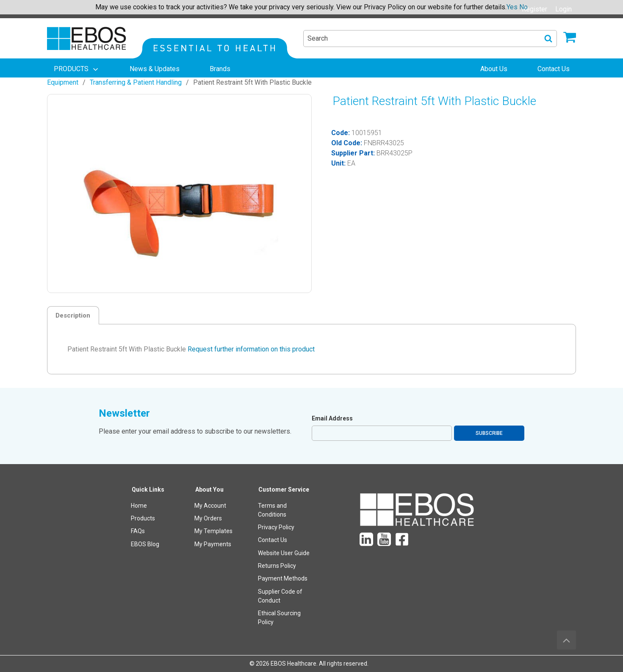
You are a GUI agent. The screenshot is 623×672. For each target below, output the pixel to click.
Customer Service (284, 489)
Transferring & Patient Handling (136, 82)
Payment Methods (283, 578)
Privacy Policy (276, 527)
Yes (512, 7)
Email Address (332, 418)
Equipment (63, 82)
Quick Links (148, 489)
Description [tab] (73, 315)
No (523, 7)
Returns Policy (277, 566)
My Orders (208, 518)
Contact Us (273, 540)
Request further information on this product (251, 349)
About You (209, 489)
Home (139, 506)
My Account (210, 506)
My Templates (213, 531)
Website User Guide (284, 553)
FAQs (138, 531)
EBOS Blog (145, 544)
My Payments (213, 544)
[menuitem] (77, 69)
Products (143, 518)
